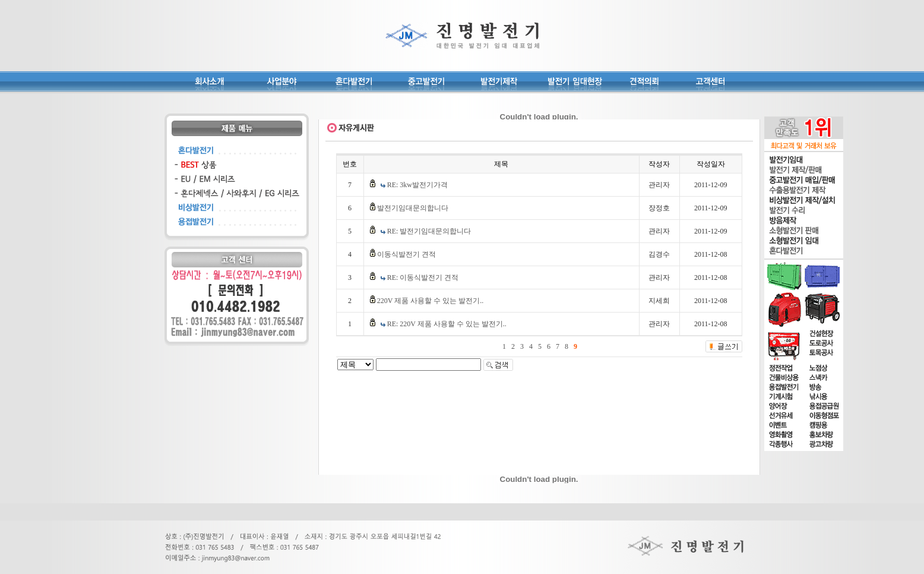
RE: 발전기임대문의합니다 (429, 231)
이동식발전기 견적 (406, 254)
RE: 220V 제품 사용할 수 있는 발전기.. (447, 324)
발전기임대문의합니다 (413, 208)
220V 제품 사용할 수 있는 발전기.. (430, 301)
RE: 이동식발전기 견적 (423, 277)
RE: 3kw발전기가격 (417, 185)
